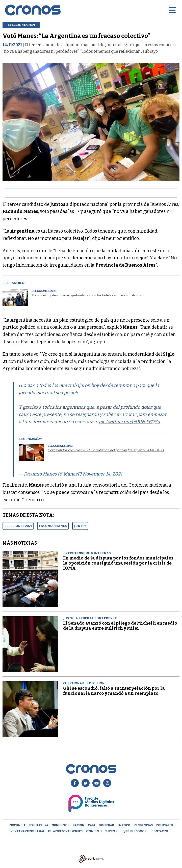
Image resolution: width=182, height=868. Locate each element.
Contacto (160, 831)
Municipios (60, 825)
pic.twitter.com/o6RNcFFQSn (129, 422)
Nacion (78, 825)
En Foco (124, 825)
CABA (92, 825)
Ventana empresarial (28, 831)
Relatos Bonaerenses (65, 831)
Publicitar (109, 831)
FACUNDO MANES (53, 526)
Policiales (165, 825)
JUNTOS (80, 526)
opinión (93, 831)
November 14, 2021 (102, 474)
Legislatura (38, 825)
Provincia (17, 825)
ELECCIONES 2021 (18, 526)
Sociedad (107, 825)
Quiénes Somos (134, 831)
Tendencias (143, 825)
